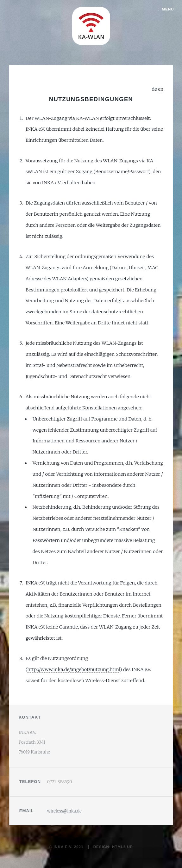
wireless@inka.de (64, 811)
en (161, 89)
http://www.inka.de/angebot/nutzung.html (74, 669)
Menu (168, 9)
